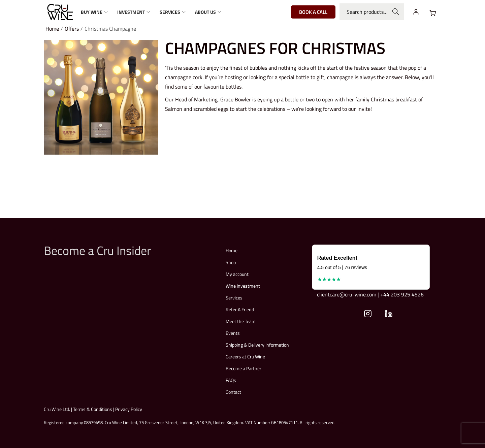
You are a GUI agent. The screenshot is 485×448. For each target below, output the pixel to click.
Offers (72, 29)
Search (396, 12)
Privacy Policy (129, 409)
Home (52, 29)
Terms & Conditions (93, 409)
